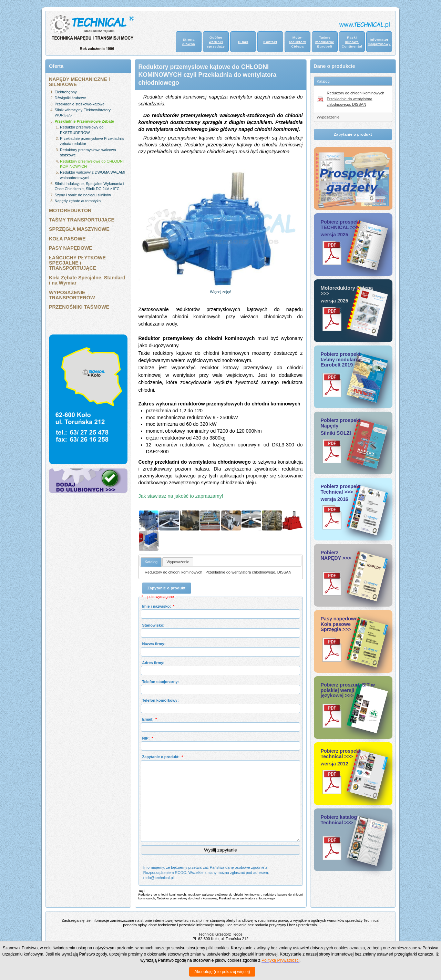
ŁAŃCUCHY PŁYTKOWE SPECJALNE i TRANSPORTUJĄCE (77, 263)
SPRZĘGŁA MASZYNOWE (79, 229)
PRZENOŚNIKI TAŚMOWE (79, 307)
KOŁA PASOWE (67, 239)
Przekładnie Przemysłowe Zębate (84, 121)
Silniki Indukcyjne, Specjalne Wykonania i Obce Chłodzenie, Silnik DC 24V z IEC (90, 186)
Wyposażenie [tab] (328, 117)
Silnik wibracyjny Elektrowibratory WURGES (83, 112)
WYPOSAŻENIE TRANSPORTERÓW (72, 295)
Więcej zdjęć (220, 292)
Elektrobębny (66, 92)
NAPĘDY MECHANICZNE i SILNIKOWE (79, 82)
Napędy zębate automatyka (78, 201)
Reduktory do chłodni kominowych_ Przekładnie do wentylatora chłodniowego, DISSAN (218, 572)
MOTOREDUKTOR (70, 210)
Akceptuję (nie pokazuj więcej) (222, 972)
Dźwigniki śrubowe (70, 98)
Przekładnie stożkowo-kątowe (80, 104)
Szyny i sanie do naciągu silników (83, 195)
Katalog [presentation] (151, 562)
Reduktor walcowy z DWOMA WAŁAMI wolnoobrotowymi (93, 175)
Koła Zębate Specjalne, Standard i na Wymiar (87, 280)
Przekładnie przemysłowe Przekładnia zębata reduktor (92, 141)
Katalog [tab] (323, 81)
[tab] (151, 562)
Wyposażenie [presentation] (178, 562)
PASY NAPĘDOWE (71, 248)
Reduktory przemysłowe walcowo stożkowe (88, 152)
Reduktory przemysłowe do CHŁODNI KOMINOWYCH (92, 164)
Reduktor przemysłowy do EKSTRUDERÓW (82, 130)
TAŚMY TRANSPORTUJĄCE (82, 220)
